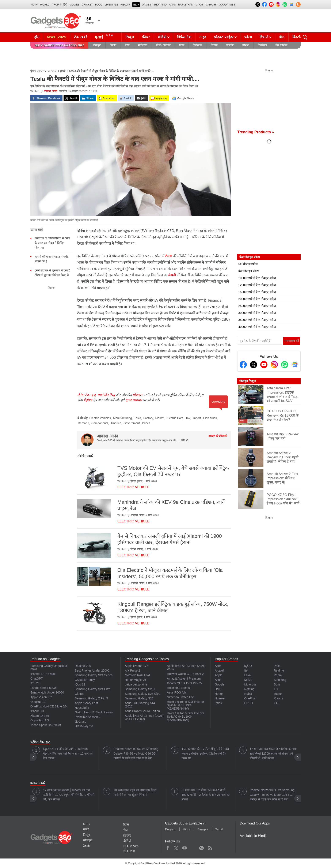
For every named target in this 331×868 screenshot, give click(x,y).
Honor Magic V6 (135, 680)
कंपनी (172, 275)
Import (197, 418)
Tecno (278, 694)
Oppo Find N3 (40, 720)
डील (282, 37)
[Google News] (295, 365)
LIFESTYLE (111, 5)
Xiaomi (278, 698)
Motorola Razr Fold (137, 675)
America (116, 423)
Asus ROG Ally (177, 692)
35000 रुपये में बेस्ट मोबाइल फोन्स (257, 320)
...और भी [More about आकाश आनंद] (183, 440)
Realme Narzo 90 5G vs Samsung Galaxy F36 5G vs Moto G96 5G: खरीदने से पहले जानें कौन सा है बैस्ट (136, 754)
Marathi (211, 5)
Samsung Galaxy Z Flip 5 (91, 698)
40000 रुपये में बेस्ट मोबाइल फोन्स (257, 327)
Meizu (248, 680)
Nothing (249, 689)
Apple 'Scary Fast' (87, 703)
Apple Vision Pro (41, 697)
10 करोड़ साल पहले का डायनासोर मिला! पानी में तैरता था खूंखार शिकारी (135, 792)
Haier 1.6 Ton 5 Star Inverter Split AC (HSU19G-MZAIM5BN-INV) (186, 717)
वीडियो (162, 37)
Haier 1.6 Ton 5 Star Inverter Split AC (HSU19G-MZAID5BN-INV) (186, 705)
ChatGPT (37, 679)
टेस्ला (168, 256)
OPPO (248, 703)
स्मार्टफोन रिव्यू (106, 395)
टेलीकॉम (197, 45)
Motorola (250, 684)
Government (132, 423)
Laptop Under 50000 (44, 688)
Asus (218, 680)
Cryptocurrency (85, 680)
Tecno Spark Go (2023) (46, 725)
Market (160, 418)
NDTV (34, 5)
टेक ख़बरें (81, 37)
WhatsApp (201, 847)
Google (219, 684)
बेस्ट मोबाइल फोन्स (248, 271)
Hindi (186, 829)
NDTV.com (131, 846)
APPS (172, 5)
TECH (136, 5)
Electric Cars (175, 418)
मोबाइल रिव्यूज (248, 381)
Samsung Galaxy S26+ (140, 689)
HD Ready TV (84, 726)
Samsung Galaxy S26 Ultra (143, 694)
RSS (86, 824)
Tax (188, 418)
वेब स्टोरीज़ (281, 45)
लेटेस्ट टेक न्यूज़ (86, 395)
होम (37, 37)
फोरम (248, 37)
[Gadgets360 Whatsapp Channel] (285, 365)
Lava (247, 675)
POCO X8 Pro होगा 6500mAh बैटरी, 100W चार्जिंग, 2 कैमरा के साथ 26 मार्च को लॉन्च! (206, 795)
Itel (246, 670)
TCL (277, 689)
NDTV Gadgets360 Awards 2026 (59, 45)
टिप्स (182, 45)
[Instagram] (274, 365)
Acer (218, 666)
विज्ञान (214, 45)
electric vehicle (47, 71)
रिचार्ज (264, 37)
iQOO (248, 666)
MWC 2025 (57, 37)
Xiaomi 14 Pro (40, 716)
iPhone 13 (37, 711)
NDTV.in (129, 851)
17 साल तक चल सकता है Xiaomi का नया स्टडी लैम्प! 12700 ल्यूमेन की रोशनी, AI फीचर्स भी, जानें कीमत (273, 754)
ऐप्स (127, 45)
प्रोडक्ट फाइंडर (224, 37)
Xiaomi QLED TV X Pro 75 (184, 683)
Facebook (168, 847)
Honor (219, 694)
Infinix (219, 703)
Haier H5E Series (178, 688)
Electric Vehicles (100, 418)
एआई (105, 37)
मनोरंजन (143, 45)
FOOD (99, 5)
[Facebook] (243, 365)
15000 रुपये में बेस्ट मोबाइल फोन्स (257, 292)
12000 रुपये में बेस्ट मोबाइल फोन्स (257, 285)
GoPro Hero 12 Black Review (94, 712)
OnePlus (250, 698)
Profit (56, 5)
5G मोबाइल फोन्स (248, 264)
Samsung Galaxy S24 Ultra (93, 689)
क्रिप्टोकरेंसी (300, 37)
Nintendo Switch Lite (180, 697)
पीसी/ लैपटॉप (163, 45)
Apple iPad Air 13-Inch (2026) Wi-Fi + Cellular (144, 717)
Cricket (87, 5)
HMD (218, 689)
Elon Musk (210, 418)
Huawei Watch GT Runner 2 (185, 674)
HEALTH (125, 5)
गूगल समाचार (134, 400)
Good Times (227, 5)
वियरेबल (262, 45)
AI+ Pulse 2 (132, 670)
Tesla (138, 418)
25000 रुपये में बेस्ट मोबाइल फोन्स (257, 306)
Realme (279, 670)
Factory (148, 418)
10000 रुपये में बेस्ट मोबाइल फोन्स (257, 278)
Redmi (278, 675)
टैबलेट (113, 45)
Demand (83, 423)
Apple (218, 675)
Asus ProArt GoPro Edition (142, 711)
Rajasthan (186, 5)
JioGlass (80, 722)
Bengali (203, 829)
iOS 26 (35, 683)
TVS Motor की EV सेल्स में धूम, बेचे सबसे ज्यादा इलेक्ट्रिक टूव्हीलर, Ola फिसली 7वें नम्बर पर (205, 754)
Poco (277, 666)
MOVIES (74, 5)
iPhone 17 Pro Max (43, 674)
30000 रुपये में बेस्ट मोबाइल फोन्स (257, 313)
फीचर (146, 37)
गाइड (203, 37)
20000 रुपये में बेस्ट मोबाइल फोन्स (257, 299)
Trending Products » (256, 132)
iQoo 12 (80, 684)
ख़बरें (63, 71)
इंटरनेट (230, 45)
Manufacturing (123, 418)
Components (100, 423)
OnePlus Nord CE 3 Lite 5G (49, 706)
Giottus (79, 694)
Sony (277, 684)
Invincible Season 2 (87, 717)
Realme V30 (83, 666)
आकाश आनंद (50, 91)
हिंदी (65, 5)
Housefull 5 (82, 708)
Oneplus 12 (38, 702)
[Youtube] (264, 365)
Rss (210, 847)
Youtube (185, 847)
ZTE (277, 703)
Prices (146, 423)
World (45, 5)
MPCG (199, 5)
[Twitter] (254, 365)
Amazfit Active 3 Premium (184, 679)
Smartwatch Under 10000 (47, 692)
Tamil (219, 829)
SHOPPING (160, 5)
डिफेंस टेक (184, 37)
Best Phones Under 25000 (92, 670)
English (170, 829)
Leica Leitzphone (136, 684)
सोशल (246, 45)
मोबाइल (97, 45)
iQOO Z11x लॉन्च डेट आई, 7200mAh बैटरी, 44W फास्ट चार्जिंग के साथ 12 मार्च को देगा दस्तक (68, 754)
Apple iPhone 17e (136, 666)
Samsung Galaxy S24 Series (94, 675)
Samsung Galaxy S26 (139, 698)
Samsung (280, 680)
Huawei (220, 698)
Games (146, 5)
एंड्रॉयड (88, 400)
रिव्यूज (130, 37)
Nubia (248, 694)
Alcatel (219, 670)
